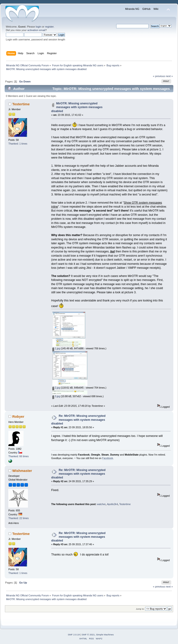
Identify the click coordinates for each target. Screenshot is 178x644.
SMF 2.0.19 (74, 635)
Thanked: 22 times (19, 518)
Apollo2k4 (112, 504)
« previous (159, 76)
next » (169, 76)
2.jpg (56, 388)
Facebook (108, 458)
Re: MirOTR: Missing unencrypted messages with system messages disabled (78, 420)
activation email (36, 30)
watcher (101, 504)
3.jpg (56, 396)
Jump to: (140, 609)
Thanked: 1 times (18, 144)
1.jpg (56, 348)
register (49, 27)
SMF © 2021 (88, 635)
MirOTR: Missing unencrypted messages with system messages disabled (77, 107)
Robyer (18, 416)
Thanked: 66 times (19, 456)
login (38, 27)
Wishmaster (22, 471)
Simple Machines (105, 635)
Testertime (21, 104)
